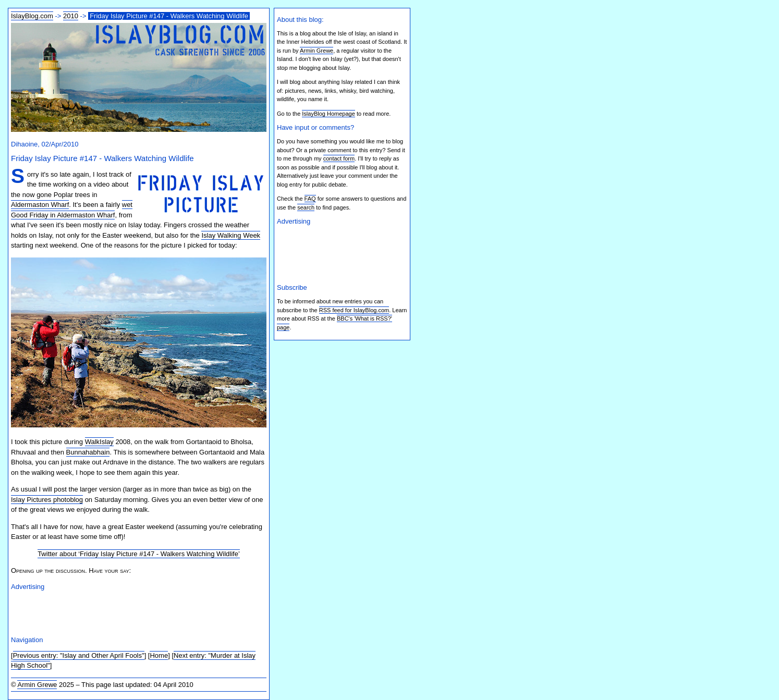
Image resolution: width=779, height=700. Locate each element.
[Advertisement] (133, 611)
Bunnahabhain (88, 452)
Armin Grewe (37, 685)
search (306, 207)
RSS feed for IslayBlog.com (354, 310)
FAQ (310, 199)
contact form (339, 158)
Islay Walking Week (231, 235)
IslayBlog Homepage (328, 114)
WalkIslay (99, 442)
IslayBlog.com (32, 16)
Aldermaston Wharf (40, 205)
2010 (71, 16)
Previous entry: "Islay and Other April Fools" (79, 655)
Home (159, 655)
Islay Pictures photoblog (47, 500)
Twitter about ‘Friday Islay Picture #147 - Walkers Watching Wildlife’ (139, 554)
